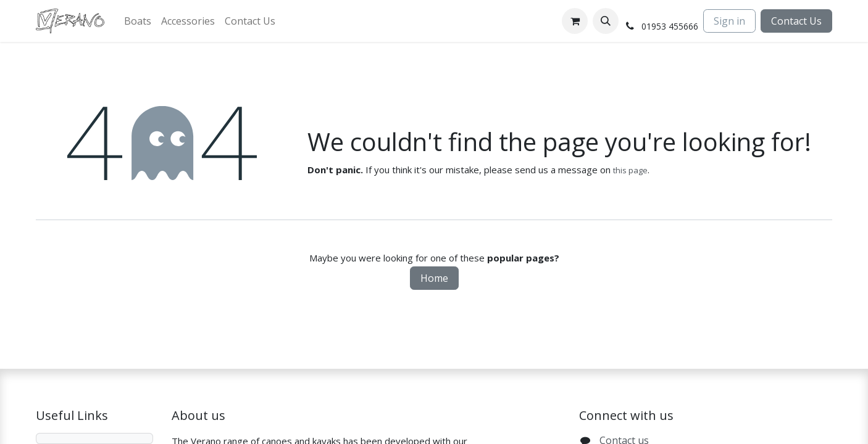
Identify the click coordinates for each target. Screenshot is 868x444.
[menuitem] (138, 21)
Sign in (729, 21)
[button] (606, 21)
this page (630, 170)
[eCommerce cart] (575, 21)
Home (434, 278)
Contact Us (796, 21)
